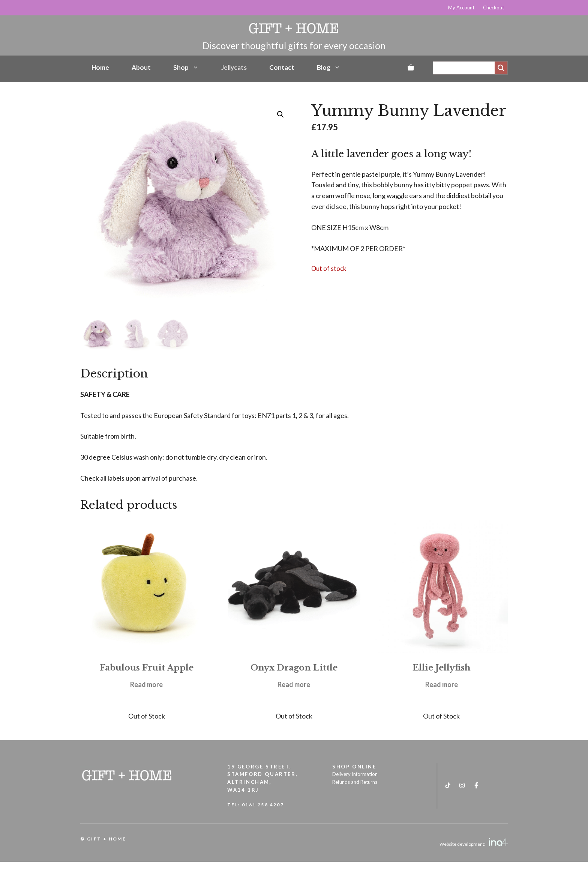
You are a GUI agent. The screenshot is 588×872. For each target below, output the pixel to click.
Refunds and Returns (355, 782)
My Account (461, 8)
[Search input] (466, 68)
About (141, 67)
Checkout (493, 8)
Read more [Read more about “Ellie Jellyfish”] (442, 684)
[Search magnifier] (501, 68)
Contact (282, 67)
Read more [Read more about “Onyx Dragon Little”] (294, 684)
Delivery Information (355, 774)
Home (100, 67)
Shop (186, 68)
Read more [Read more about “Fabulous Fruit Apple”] (146, 684)
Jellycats (234, 67)
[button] (280, 114)
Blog (329, 68)
